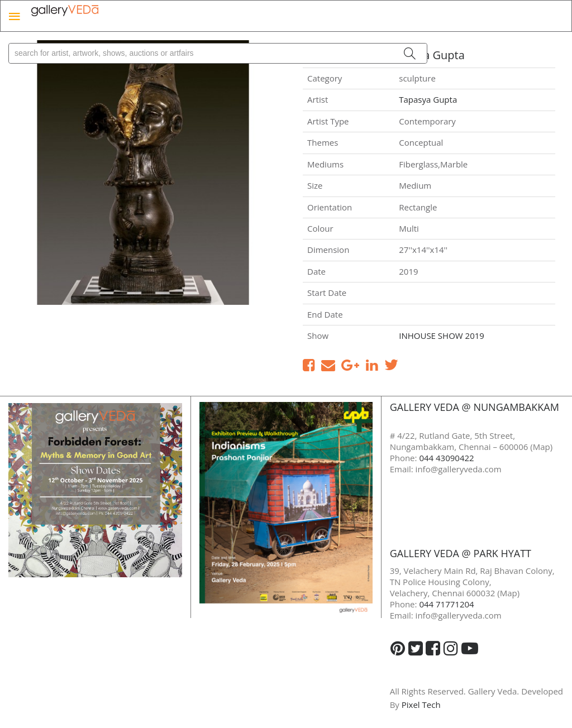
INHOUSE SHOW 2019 (442, 336)
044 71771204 (446, 604)
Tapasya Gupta (428, 99)
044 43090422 (446, 458)
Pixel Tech (421, 705)
